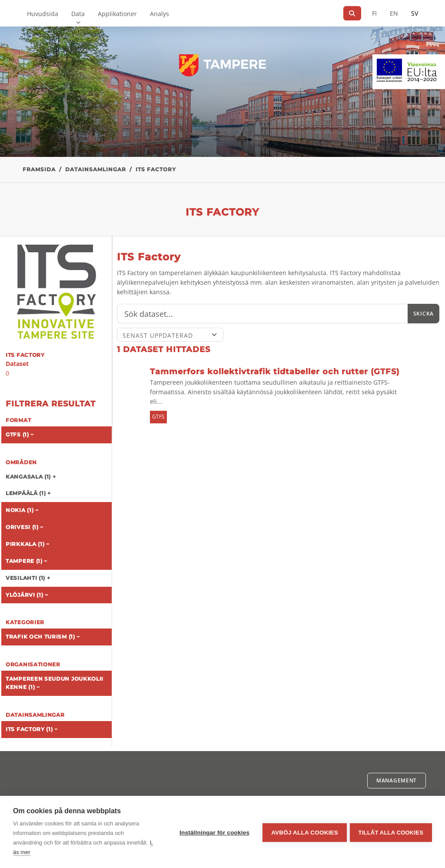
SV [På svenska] (415, 13)
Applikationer (117, 14)
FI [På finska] (374, 13)
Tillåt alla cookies (391, 832)
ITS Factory (156, 169)
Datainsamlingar (96, 169)
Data (78, 14)
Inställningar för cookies (213, 832)
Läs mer (46, 852)
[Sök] (352, 13)
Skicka (423, 314)
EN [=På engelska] (394, 13)
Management (397, 780)
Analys (159, 14)
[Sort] (170, 335)
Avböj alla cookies (303, 832)
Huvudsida (43, 14)
